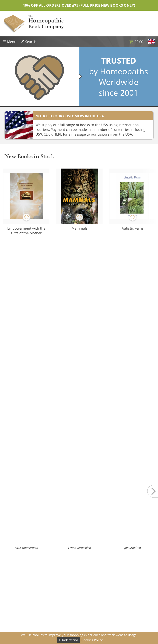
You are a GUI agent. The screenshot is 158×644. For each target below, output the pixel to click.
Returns (88, 592)
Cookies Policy (92, 640)
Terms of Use (92, 599)
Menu (12, 42)
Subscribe (79, 555)
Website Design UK (17, 599)
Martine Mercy (26, 364)
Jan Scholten (133, 246)
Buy (43, 259)
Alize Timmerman (26, 246)
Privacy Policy (92, 578)
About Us (10, 585)
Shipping (89, 585)
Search (31, 42)
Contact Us (11, 592)
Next (149, 216)
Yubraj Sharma (80, 364)
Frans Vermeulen (80, 246)
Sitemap (9, 578)
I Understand (68, 640)
